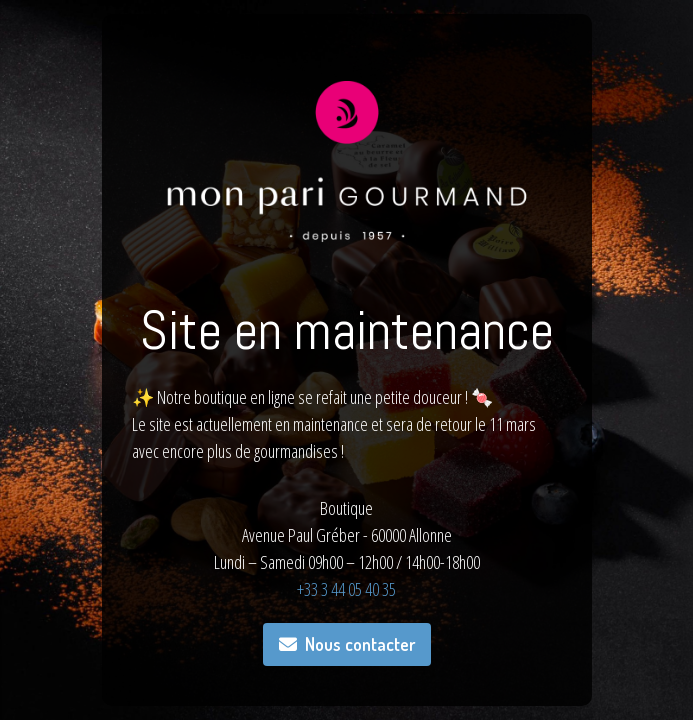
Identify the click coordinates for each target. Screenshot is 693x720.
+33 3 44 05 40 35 (346, 589)
